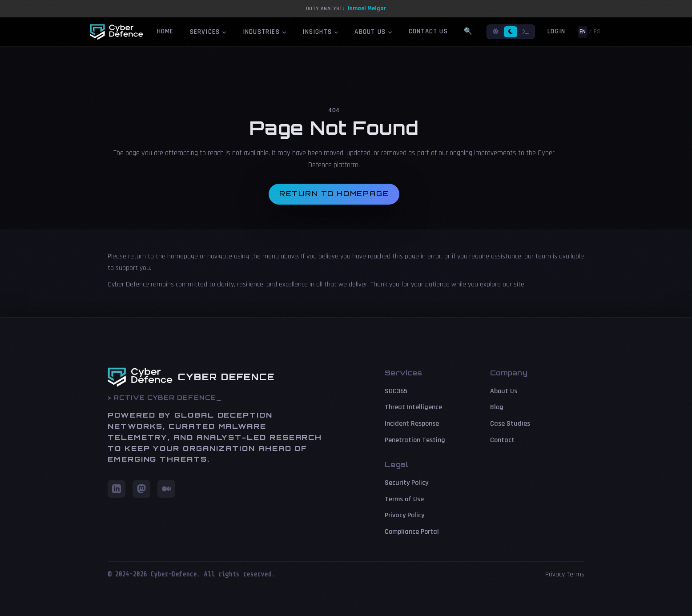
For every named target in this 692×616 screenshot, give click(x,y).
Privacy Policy (404, 515)
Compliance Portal (412, 532)
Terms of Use (404, 499)
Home (165, 31)
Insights (320, 32)
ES (597, 32)
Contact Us (428, 31)
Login (556, 31)
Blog (497, 407)
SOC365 (396, 391)
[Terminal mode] (526, 32)
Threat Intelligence (413, 407)
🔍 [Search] (468, 31)
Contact (502, 440)
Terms (575, 574)
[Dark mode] (511, 32)
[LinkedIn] (117, 489)
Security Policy (406, 483)
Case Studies (510, 424)
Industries (265, 32)
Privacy (555, 574)
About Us (373, 32)
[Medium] (166, 489)
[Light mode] (496, 32)
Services (208, 32)
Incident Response (412, 424)
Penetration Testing (415, 440)
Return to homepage (334, 194)
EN (583, 32)
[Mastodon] (141, 489)
